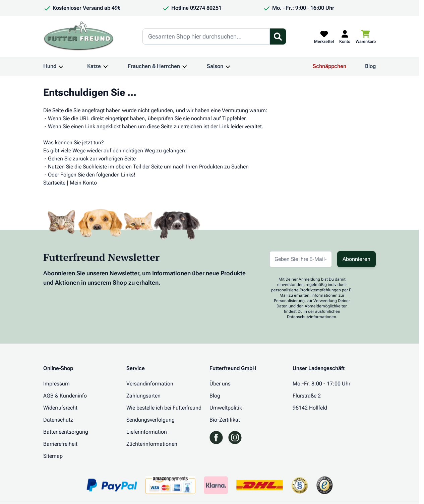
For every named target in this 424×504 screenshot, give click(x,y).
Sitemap (53, 456)
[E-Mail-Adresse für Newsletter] (301, 259)
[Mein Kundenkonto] (345, 37)
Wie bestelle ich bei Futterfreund (164, 408)
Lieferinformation (147, 432)
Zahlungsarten (143, 396)
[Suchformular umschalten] (278, 37)
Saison (215, 66)
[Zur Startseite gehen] (79, 37)
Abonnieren (356, 259)
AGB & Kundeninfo (65, 396)
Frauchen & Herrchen (154, 66)
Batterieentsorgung (66, 432)
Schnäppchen (329, 66)
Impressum (56, 384)
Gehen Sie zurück (68, 159)
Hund (50, 66)
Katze (94, 66)
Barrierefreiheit (60, 444)
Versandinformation (150, 384)
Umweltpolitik (226, 408)
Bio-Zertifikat (225, 420)
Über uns (220, 384)
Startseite (54, 183)
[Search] (206, 37)
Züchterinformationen (152, 444)
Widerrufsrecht (60, 408)
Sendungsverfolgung (150, 420)
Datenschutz (58, 420)
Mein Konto (83, 183)
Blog (370, 66)
